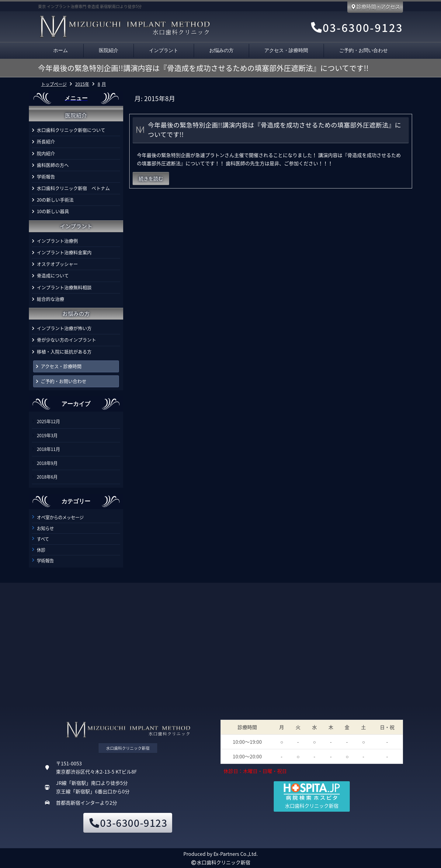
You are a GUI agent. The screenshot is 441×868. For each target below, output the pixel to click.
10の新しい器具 (53, 211)
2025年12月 (48, 421)
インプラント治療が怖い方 (64, 328)
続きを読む (151, 178)
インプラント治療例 (57, 241)
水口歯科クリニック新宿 (224, 862)
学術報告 (46, 177)
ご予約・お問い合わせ (363, 50)
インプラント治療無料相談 (64, 287)
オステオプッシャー (57, 264)
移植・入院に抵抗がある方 (64, 352)
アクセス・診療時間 (286, 50)
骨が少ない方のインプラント (66, 340)
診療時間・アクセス (375, 6)
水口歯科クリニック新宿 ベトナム (73, 188)
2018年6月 (47, 477)
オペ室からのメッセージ (60, 517)
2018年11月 (48, 449)
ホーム (61, 50)
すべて (43, 539)
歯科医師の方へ (53, 165)
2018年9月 (47, 463)
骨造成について (53, 276)
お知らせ (45, 528)
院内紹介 (46, 153)
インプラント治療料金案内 (64, 252)
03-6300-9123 (356, 27)
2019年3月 (47, 435)
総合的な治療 (50, 299)
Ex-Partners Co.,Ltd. (236, 854)
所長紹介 (46, 142)
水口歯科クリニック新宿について (71, 130)
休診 (41, 550)
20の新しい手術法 (55, 200)
